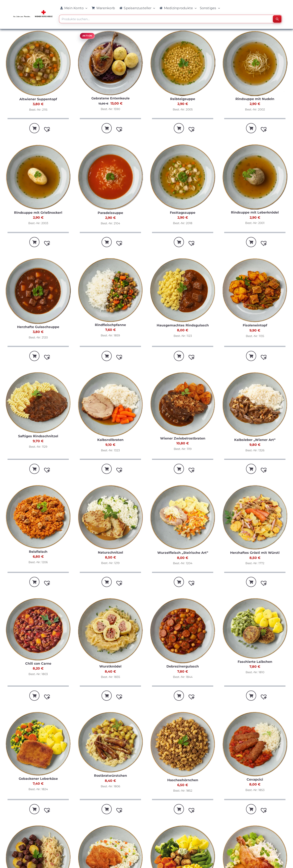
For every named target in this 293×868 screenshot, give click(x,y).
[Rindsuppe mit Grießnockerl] (38, 177)
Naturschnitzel (110, 552)
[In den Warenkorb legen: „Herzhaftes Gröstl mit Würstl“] (251, 582)
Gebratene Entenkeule (110, 98)
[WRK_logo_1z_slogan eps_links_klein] (33, 11)
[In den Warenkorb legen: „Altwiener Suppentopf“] (34, 128)
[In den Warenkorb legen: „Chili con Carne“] (34, 696)
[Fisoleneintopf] (255, 291)
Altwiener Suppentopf (38, 99)
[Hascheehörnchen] (183, 745)
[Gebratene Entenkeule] (110, 63)
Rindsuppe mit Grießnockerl (38, 213)
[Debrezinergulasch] (183, 631)
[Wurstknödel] (110, 631)
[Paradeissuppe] (110, 178)
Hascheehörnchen (183, 780)
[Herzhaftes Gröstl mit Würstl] (255, 518)
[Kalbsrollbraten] (110, 405)
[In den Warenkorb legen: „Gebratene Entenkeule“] (107, 128)
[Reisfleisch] (38, 517)
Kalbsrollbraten (110, 440)
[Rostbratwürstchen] (110, 743)
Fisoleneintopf (255, 325)
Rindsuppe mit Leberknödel (255, 212)
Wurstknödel (110, 666)
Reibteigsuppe (183, 99)
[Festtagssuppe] (183, 177)
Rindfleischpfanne (110, 325)
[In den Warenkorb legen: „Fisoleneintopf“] (251, 356)
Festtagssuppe (183, 213)
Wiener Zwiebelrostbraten (183, 438)
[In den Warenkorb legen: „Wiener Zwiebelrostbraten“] (179, 469)
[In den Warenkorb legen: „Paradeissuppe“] (107, 242)
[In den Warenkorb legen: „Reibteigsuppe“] (179, 128)
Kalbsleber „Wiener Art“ (255, 440)
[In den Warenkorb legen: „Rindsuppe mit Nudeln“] (251, 128)
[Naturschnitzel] (110, 518)
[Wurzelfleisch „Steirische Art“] (183, 518)
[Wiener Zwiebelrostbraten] (183, 404)
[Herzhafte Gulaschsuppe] (38, 292)
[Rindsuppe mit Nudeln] (255, 64)
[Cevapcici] (255, 745)
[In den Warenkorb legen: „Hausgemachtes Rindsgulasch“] (179, 356)
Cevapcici (255, 779)
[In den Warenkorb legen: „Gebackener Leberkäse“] (34, 809)
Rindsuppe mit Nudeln (255, 99)
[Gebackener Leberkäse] (38, 744)
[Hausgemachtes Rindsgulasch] (183, 291)
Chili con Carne (38, 664)
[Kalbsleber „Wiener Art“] (255, 405)
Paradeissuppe (110, 213)
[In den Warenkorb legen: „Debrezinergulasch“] (179, 696)
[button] (45, 127)
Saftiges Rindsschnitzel (38, 436)
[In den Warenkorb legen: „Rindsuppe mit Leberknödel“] (251, 242)
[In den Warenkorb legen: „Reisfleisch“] (34, 582)
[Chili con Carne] (38, 630)
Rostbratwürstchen (110, 776)
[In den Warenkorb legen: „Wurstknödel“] (107, 696)
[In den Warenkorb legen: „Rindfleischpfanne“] (107, 356)
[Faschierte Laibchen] (255, 629)
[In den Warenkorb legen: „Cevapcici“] (251, 809)
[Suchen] (277, 19)
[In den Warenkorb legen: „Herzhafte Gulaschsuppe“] (34, 356)
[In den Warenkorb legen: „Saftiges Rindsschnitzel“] (34, 469)
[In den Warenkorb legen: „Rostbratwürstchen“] (107, 809)
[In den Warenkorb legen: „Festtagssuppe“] (179, 242)
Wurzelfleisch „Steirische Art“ (183, 553)
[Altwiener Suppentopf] (38, 64)
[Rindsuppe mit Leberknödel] (255, 177)
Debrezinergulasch (183, 666)
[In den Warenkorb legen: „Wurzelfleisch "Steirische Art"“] (179, 582)
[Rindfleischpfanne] (110, 291)
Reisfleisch (38, 552)
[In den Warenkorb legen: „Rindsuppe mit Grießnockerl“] (34, 242)
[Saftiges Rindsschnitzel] (38, 403)
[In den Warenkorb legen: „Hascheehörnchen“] (179, 809)
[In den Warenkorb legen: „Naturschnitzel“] (107, 582)
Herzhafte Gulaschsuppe (38, 327)
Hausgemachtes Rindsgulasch (183, 325)
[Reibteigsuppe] (183, 64)
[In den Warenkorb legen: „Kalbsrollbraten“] (107, 469)
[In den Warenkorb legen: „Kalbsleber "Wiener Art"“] (251, 469)
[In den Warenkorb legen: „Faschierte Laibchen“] (251, 696)
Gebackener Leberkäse (38, 779)
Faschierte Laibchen (255, 662)
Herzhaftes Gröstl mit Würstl (255, 553)
